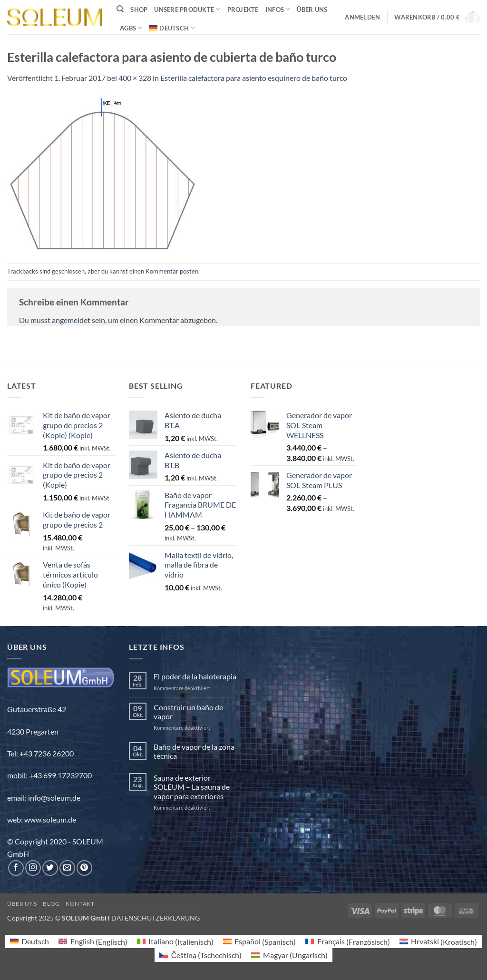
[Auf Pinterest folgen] (84, 868)
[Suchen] (120, 9)
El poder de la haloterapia (195, 676)
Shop (139, 10)
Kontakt (80, 904)
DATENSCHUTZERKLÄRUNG (156, 918)
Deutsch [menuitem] (35, 941)
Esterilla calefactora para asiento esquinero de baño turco (254, 78)
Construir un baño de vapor (188, 712)
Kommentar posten (172, 271)
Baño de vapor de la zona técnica (194, 751)
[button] (362, 17)
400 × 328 (135, 78)
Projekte (243, 10)
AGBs (131, 28)
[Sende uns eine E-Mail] (67, 868)
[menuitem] (172, 28)
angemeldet (71, 320)
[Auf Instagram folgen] (33, 868)
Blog (51, 904)
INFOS (278, 9)
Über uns (312, 10)
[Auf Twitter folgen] (50, 868)
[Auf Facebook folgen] (16, 868)
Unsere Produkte (187, 9)
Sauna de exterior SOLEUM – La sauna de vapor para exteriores (192, 787)
